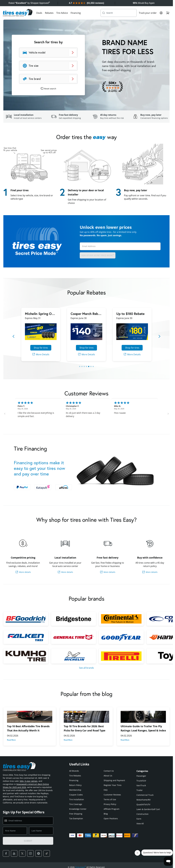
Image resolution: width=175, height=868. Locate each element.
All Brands (74, 771)
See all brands (86, 668)
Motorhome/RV (143, 800)
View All (140, 824)
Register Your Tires (113, 785)
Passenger (141, 776)
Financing (76, 13)
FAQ (106, 790)
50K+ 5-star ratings (29, 781)
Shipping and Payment (114, 780)
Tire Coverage (76, 804)
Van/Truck (141, 785)
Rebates (49, 13)
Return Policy (75, 785)
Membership (75, 790)
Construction (142, 814)
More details (23, 572)
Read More (11, 740)
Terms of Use (110, 799)
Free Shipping (76, 814)
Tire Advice (62, 13)
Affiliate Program (112, 809)
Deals (39, 13)
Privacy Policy (110, 804)
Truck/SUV (141, 781)
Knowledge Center (78, 809)
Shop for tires (41, 348)
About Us (108, 776)
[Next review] (168, 414)
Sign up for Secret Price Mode (98, 255)
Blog (106, 814)
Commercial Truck (145, 795)
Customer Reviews (112, 795)
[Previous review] (5, 414)
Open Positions (111, 818)
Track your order (148, 13)
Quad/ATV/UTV (143, 804)
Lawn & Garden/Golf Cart (148, 809)
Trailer (140, 790)
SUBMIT (28, 841)
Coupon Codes (76, 795)
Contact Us (109, 771)
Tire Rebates (75, 776)
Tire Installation (77, 799)
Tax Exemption (76, 818)
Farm (139, 819)
